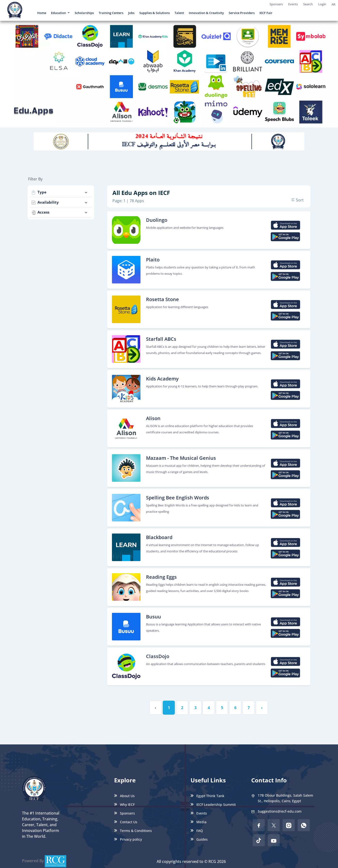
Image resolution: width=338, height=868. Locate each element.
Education (59, 13)
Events (293, 4)
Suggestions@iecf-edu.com (280, 811)
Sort (297, 200)
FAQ (197, 831)
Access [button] (60, 212)
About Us (124, 796)
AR (333, 4)
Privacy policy (128, 839)
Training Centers (111, 13)
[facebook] (259, 825)
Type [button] (60, 192)
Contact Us (126, 822)
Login (322, 4)
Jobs (131, 13)
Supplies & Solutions (154, 13)
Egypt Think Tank (207, 796)
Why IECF (124, 805)
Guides (199, 839)
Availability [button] (60, 202)
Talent (179, 13)
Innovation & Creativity (206, 13)
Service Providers (242, 13)
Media (198, 822)
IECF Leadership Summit (213, 805)
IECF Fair (266, 13)
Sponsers (276, 4)
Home (42, 13)
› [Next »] (262, 708)
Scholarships (84, 13)
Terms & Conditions (133, 831)
